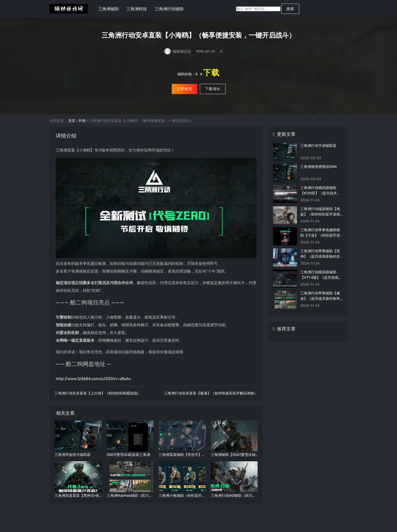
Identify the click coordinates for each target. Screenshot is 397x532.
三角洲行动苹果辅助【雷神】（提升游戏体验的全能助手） (320, 263)
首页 (72, 128)
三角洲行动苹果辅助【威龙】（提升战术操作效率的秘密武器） (320, 306)
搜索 (290, 9)
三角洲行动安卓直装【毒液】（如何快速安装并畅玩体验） (211, 400)
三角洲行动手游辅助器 (318, 153)
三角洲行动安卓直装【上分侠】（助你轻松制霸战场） (98, 400)
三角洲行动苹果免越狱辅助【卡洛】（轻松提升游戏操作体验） (320, 242)
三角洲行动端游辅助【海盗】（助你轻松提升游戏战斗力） (320, 221)
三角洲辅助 (109, 9)
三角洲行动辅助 (169, 9)
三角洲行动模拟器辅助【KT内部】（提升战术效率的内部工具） (320, 200)
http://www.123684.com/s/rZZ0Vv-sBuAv (93, 386)
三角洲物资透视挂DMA (319, 174)
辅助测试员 (182, 52)
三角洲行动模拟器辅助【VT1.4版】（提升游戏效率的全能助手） (321, 285)
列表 (82, 128)
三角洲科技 (137, 9)
